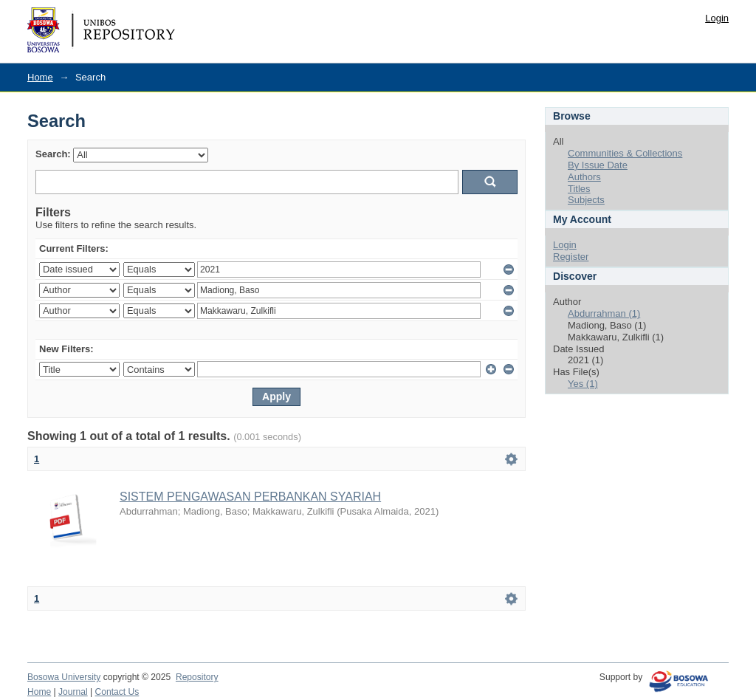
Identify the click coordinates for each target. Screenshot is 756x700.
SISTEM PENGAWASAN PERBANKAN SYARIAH (250, 497)
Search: (53, 154)
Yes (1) (583, 384)
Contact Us (117, 692)
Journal (73, 692)
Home (40, 77)
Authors (584, 177)
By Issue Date (598, 165)
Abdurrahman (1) (604, 313)
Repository (197, 677)
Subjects (586, 200)
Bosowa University (64, 677)
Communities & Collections (625, 153)
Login (717, 18)
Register (571, 257)
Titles (579, 189)
